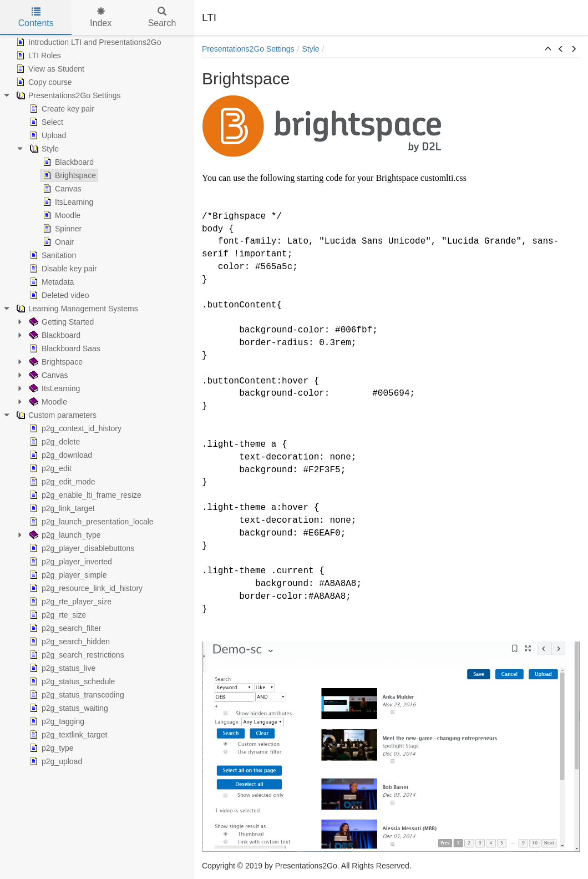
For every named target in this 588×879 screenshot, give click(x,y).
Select (45, 122)
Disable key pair (62, 269)
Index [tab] (101, 17)
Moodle (60, 215)
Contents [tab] (36, 17)
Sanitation (52, 255)
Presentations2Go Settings (67, 95)
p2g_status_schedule (71, 681)
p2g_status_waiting (68, 708)
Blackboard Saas (64, 348)
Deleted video (58, 295)
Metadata (50, 282)
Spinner (61, 229)
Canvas (61, 189)
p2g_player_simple (67, 575)
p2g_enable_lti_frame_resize (84, 495)
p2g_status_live (61, 668)
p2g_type (50, 748)
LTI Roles (37, 55)
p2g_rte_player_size (69, 602)
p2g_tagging (56, 721)
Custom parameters (55, 415)
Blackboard (67, 162)
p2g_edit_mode (61, 482)
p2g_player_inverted (70, 562)
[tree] (97, 402)
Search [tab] (162, 17)
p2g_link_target (61, 508)
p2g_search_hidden (69, 641)
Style (43, 149)
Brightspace (68, 175)
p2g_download (60, 455)
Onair (57, 242)
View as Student (49, 69)
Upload (47, 135)
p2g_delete (54, 442)
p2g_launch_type (64, 535)
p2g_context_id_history (74, 428)
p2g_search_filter (64, 628)
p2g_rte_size (57, 615)
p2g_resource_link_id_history (85, 588)
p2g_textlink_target (67, 735)
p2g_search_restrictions (76, 655)
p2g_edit (49, 468)
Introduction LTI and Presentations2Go (87, 42)
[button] (548, 49)
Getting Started (60, 322)
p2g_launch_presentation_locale (90, 522)
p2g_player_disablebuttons (81, 548)
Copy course (43, 82)
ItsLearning (67, 202)
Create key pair (61, 109)
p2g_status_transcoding (76, 695)
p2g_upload (55, 761)
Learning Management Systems (76, 309)
